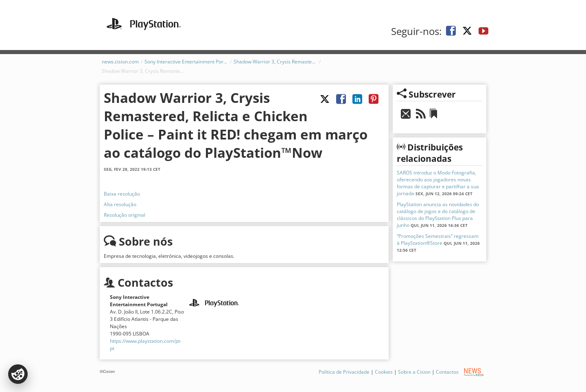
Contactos (447, 372)
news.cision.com (120, 62)
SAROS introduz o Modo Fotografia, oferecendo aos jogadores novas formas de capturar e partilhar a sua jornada (438, 183)
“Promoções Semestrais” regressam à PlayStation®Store (438, 240)
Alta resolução (120, 204)
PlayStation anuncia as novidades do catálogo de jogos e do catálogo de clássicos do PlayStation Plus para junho (438, 215)
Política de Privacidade (344, 372)
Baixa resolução (122, 194)
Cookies (384, 372)
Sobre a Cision (414, 372)
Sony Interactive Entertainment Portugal (186, 62)
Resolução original (125, 215)
